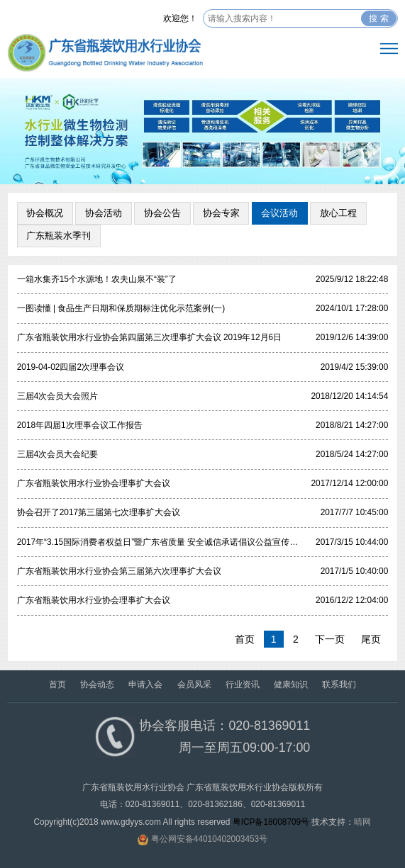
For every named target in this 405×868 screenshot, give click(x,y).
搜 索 (378, 18)
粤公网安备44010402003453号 (209, 839)
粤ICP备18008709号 (271, 822)
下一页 (330, 639)
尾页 (371, 639)
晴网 (362, 822)
